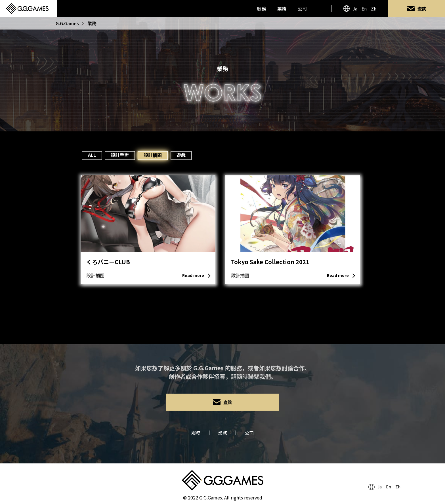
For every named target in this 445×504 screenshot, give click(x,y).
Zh (374, 9)
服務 (261, 9)
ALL (92, 155)
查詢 (422, 9)
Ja (355, 9)
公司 (302, 9)
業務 (282, 9)
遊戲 (181, 155)
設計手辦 (120, 155)
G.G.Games (67, 23)
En (364, 9)
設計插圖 (153, 155)
